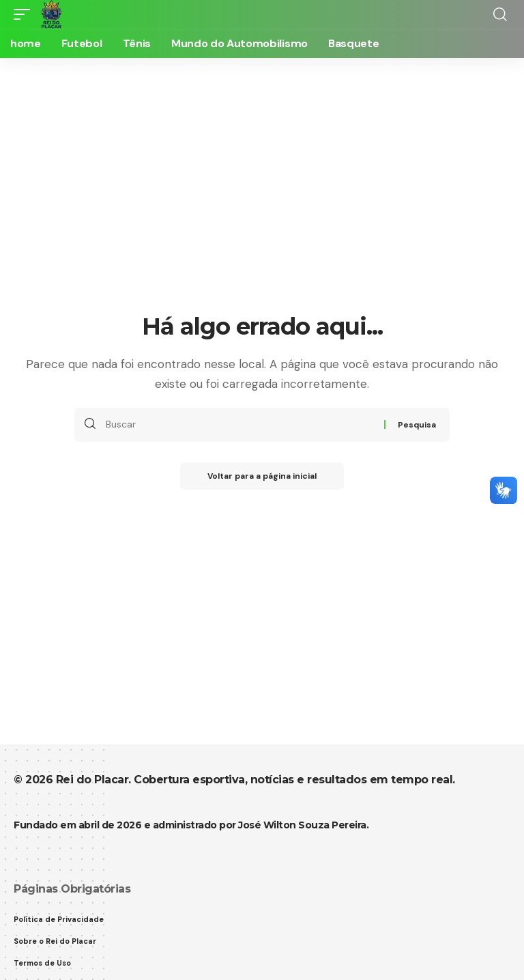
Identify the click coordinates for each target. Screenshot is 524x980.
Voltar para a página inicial (262, 476)
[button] (25, 14)
